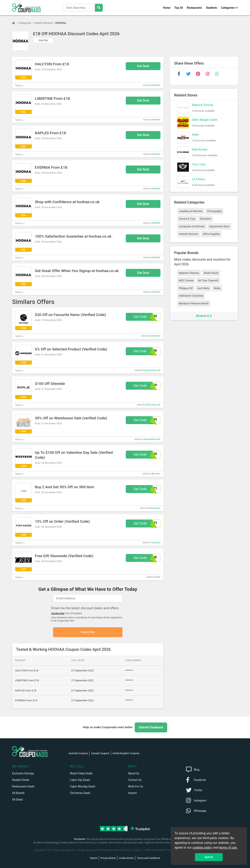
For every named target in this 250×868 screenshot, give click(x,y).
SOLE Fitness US (153, 405)
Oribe (158, 577)
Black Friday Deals (81, 773)
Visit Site (43, 40)
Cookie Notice (126, 858)
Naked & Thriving (202, 105)
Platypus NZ (186, 288)
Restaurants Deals (23, 786)
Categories (228, 8)
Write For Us (135, 786)
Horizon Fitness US (152, 370)
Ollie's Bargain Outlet (205, 120)
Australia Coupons (78, 753)
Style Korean (200, 149)
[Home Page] (15, 23)
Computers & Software (192, 226)
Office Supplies (211, 234)
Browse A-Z (204, 316)
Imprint (132, 793)
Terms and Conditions (148, 858)
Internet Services (188, 234)
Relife (195, 135)
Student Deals (21, 780)
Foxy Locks (199, 164)
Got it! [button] (209, 857)
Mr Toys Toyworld (208, 280)
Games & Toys (187, 219)
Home (167, 8)
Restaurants (194, 8)
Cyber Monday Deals (83, 786)
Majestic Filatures (189, 273)
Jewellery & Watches (191, 211)
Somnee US (155, 336)
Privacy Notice (108, 858)
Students (211, 8)
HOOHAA (61, 23)
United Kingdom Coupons (126, 753)
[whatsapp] (217, 74)
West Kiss (156, 474)
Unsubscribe (58, 613)
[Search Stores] (99, 8)
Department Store (219, 226)
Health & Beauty (43, 23)
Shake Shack (211, 273)
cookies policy (202, 848)
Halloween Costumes (191, 296)
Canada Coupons (100, 753)
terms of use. (228, 848)
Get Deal (143, 66)
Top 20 (179, 8)
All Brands (18, 793)
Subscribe (88, 632)
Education (206, 219)
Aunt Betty (203, 288)
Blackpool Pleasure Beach (194, 303)
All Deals (17, 799)
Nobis (217, 288)
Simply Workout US (152, 439)
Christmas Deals (80, 793)
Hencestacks (155, 508)
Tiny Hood (156, 543)
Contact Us (135, 780)
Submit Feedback (151, 727)
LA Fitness (198, 179)
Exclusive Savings (23, 773)
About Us (134, 773)
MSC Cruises (186, 280)
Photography (214, 211)
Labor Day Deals (80, 780)
